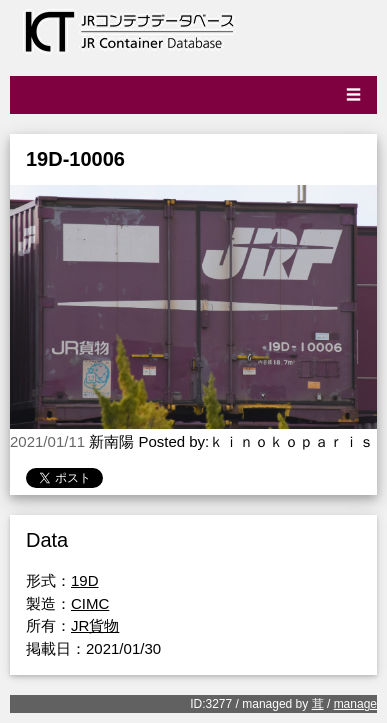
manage (355, 704)
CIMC (90, 603)
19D (85, 580)
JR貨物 (95, 625)
